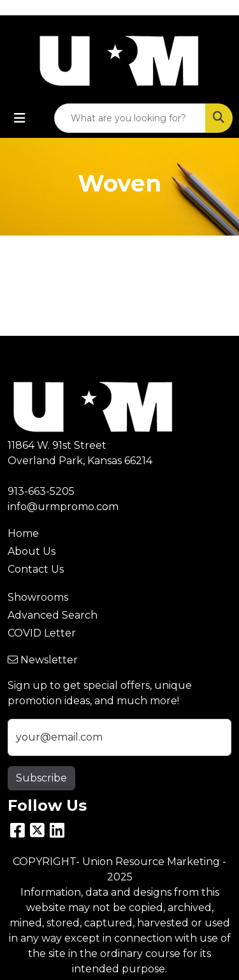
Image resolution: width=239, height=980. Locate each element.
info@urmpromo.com (63, 507)
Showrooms (38, 597)
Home (23, 533)
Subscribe (41, 778)
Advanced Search (53, 615)
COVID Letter (42, 633)
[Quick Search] (130, 118)
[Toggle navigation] (20, 118)
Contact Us (36, 569)
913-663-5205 (41, 491)
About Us (32, 551)
